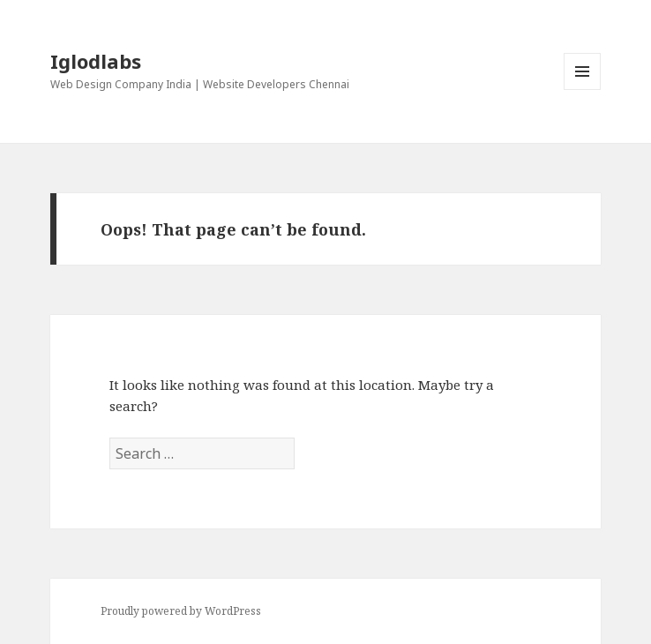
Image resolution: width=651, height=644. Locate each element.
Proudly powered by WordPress (181, 611)
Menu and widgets (583, 90)
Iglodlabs (96, 61)
